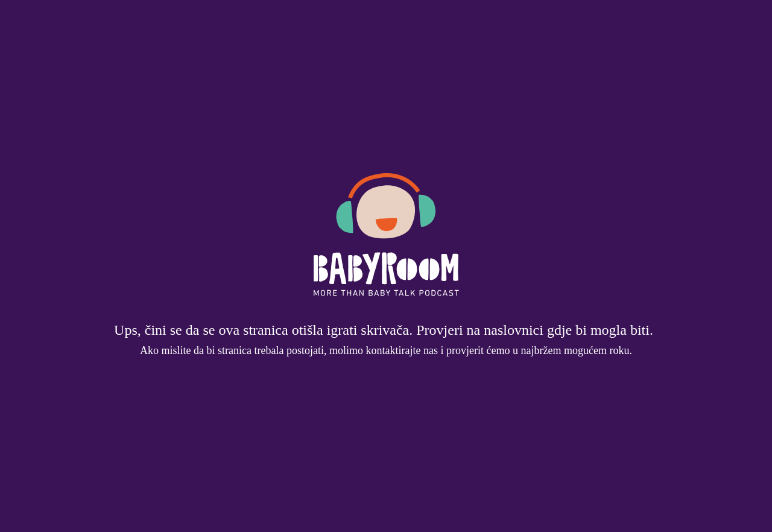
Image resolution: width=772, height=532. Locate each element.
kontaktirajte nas (402, 350)
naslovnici (514, 330)
